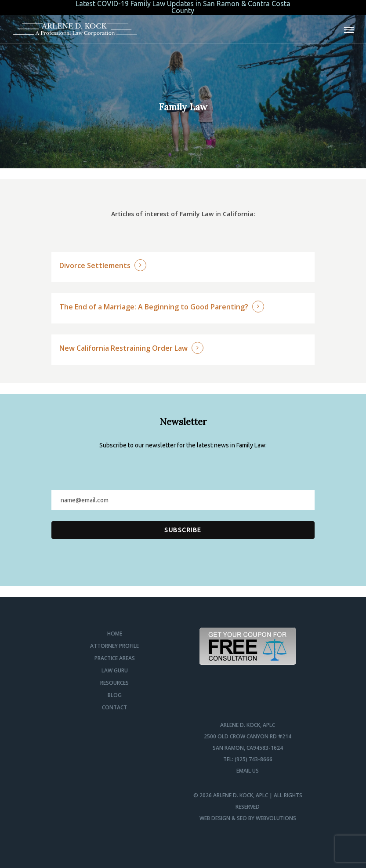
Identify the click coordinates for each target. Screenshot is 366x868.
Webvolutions (276, 818)
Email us (248, 771)
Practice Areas (115, 658)
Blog (115, 695)
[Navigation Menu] (349, 29)
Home (115, 634)
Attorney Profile (114, 646)
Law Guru (115, 670)
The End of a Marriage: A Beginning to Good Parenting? (154, 307)
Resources (114, 683)
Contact (114, 707)
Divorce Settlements (95, 265)
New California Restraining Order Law (123, 348)
